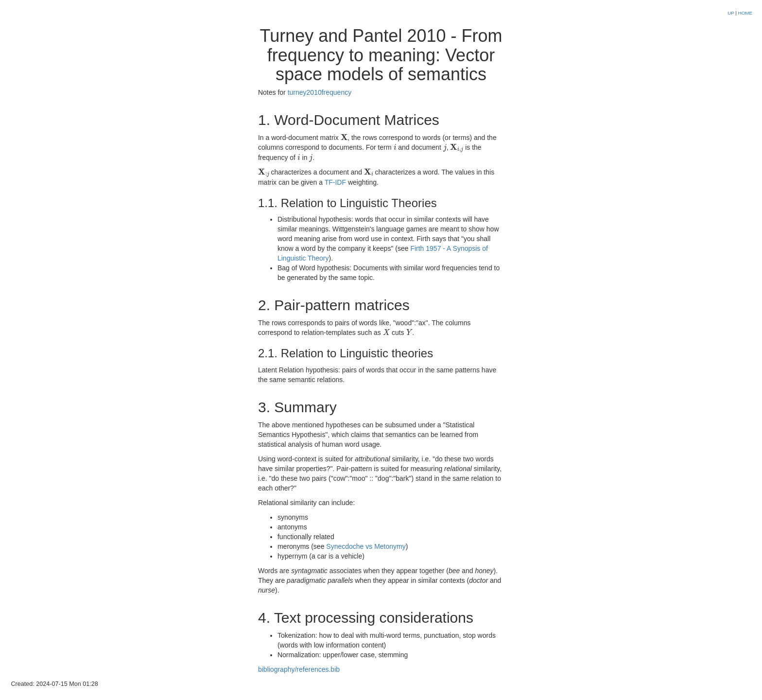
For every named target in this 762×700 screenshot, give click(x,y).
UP (731, 13)
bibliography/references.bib (299, 669)
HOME (745, 13)
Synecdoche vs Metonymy (366, 546)
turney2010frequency (320, 92)
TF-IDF (335, 182)
